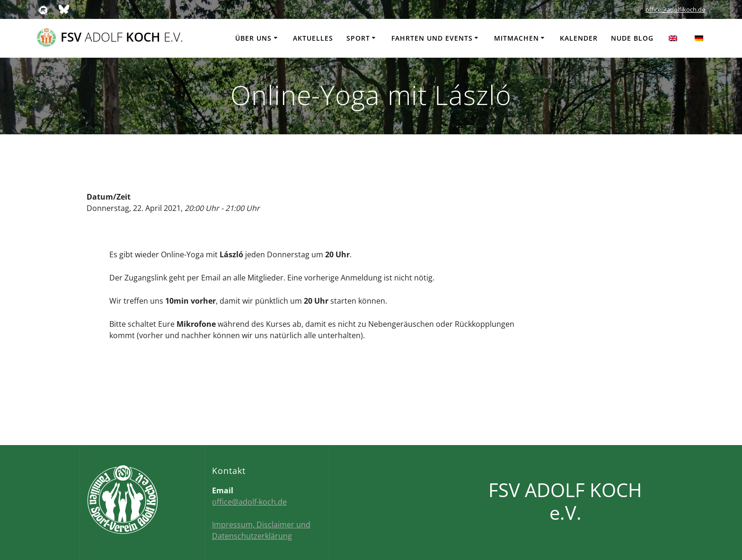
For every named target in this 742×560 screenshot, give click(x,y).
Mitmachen (517, 38)
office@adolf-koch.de (675, 9)
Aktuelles (313, 38)
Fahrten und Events (432, 38)
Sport (358, 38)
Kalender (579, 38)
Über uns (253, 38)
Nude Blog (632, 38)
